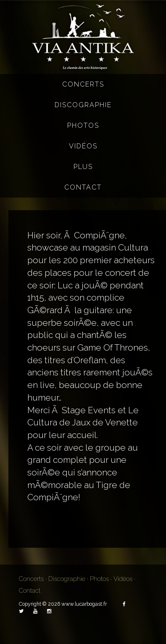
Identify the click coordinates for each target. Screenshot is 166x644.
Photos (83, 125)
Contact (83, 187)
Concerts (83, 84)
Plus (83, 167)
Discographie (83, 105)
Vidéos (83, 146)
